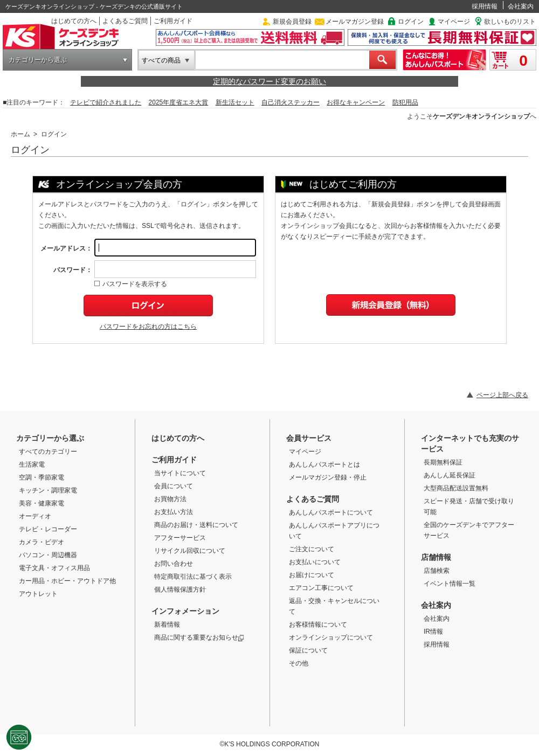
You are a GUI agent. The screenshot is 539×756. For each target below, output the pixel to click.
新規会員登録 (292, 22)
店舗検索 (437, 571)
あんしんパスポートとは (324, 464)
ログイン (411, 22)
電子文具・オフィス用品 (54, 568)
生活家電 (32, 464)
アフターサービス (180, 538)
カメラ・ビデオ (42, 542)
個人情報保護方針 (180, 589)
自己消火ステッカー (291, 102)
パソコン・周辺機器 (48, 555)
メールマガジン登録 (355, 22)
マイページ (454, 22)
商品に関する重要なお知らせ (199, 637)
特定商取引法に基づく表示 (193, 577)
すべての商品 (161, 60)
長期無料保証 (443, 462)
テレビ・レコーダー (48, 529)
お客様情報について (318, 625)
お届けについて (312, 575)
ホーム (20, 134)
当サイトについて (180, 473)
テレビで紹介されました (106, 102)
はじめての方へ (74, 21)
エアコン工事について (321, 588)
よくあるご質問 (125, 21)
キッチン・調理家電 (48, 490)
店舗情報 (436, 557)
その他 (299, 663)
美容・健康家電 (42, 503)
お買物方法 (170, 499)
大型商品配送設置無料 (456, 488)
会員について (174, 486)
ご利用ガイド (173, 21)
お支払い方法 (174, 512)
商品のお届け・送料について (196, 525)
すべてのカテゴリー (48, 452)
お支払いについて (315, 562)
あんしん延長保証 (450, 475)
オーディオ (35, 516)
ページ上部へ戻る (502, 395)
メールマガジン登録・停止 (328, 477)
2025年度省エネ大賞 (179, 102)
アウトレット (38, 594)
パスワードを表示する (131, 284)
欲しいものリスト (510, 22)
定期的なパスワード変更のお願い (269, 81)
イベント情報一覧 (450, 584)
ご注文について (312, 549)
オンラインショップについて (331, 637)
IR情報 (433, 632)
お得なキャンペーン (356, 102)
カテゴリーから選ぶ (38, 60)
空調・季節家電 (42, 477)
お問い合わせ (174, 564)
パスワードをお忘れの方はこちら (148, 327)
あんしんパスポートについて (331, 512)
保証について (308, 650)
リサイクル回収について (190, 551)
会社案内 (521, 6)
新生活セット (235, 102)
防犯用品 (405, 102)
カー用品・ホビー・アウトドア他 (67, 581)
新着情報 (167, 625)
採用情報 (485, 6)
